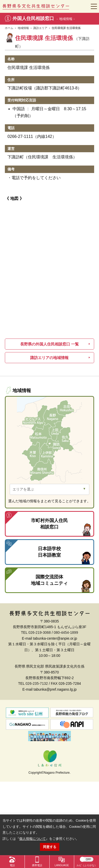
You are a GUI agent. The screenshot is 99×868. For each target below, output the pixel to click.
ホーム (9, 28)
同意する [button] (50, 847)
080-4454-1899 (66, 632)
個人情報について (32, 839)
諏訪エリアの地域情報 (49, 358)
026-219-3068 (40, 632)
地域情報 (23, 28)
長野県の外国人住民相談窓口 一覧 (49, 344)
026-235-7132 (37, 683)
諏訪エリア (40, 28)
